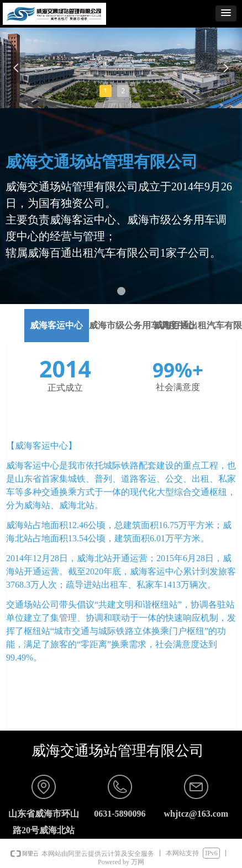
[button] (226, 14)
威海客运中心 (56, 325)
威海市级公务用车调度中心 (142, 325)
